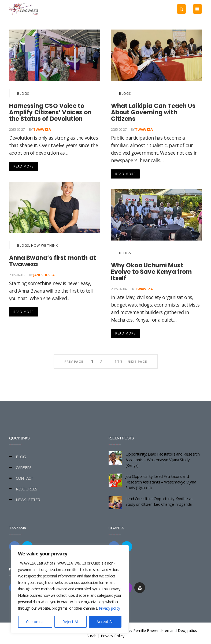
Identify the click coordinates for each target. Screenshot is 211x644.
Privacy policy (110, 608)
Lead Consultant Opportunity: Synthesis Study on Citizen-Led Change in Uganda (159, 501)
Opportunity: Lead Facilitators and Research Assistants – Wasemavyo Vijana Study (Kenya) (162, 460)
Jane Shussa (44, 275)
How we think (45, 245)
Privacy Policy (113, 636)
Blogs (23, 94)
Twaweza (42, 129)
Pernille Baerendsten (151, 630)
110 (118, 361)
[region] (70, 589)
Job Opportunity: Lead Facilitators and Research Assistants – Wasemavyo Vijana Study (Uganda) (161, 482)
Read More (23, 166)
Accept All (105, 622)
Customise (35, 622)
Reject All (71, 622)
